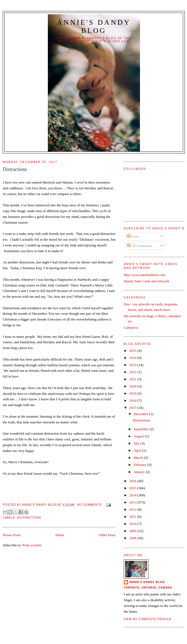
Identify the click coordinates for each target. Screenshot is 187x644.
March (139, 458)
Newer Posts (12, 535)
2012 (133, 509)
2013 (133, 502)
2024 (133, 358)
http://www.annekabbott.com (145, 275)
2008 (133, 538)
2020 (133, 386)
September (142, 429)
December (141, 414)
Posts (133, 236)
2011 (133, 517)
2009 (133, 531)
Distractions (15, 169)
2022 (133, 372)
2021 (133, 379)
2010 (133, 524)
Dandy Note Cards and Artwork (146, 281)
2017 (133, 408)
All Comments (140, 246)
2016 (133, 481)
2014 (133, 495)
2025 (133, 351)
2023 (133, 365)
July (137, 443)
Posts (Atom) (32, 545)
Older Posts (107, 535)
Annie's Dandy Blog (94, 26)
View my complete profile (148, 619)
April (138, 450)
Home (60, 535)
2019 (133, 393)
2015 (133, 488)
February (141, 465)
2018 (133, 400)
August (139, 436)
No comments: (90, 505)
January (140, 472)
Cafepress (131, 327)
